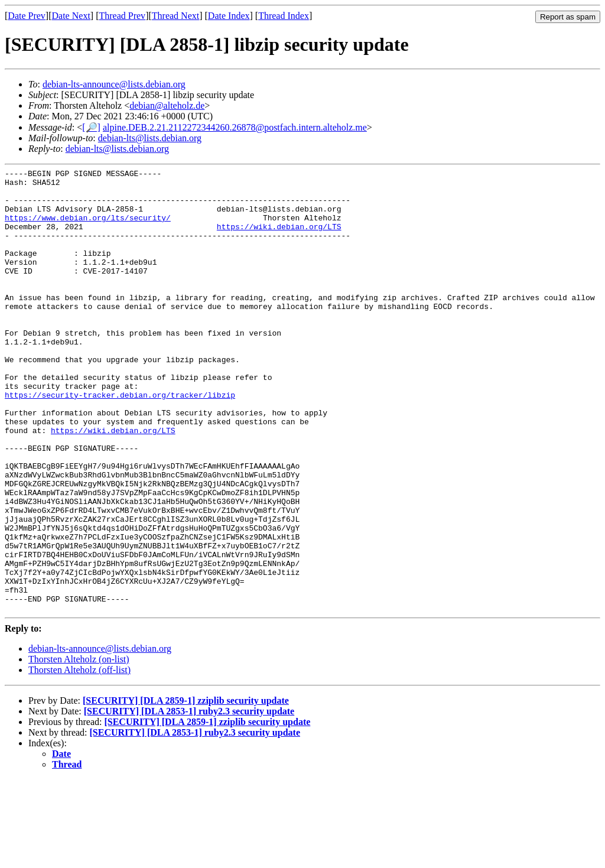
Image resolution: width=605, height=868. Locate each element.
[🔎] (91, 127)
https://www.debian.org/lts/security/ (88, 228)
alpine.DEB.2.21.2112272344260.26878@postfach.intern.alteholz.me (235, 127)
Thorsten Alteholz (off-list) (79, 758)
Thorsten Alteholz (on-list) (79, 748)
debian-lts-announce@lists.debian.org (114, 84)
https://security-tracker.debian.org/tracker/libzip (120, 441)
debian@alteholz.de (167, 105)
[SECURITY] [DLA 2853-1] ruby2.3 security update (189, 800)
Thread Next (175, 16)
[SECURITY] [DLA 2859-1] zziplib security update (186, 789)
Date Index (229, 16)
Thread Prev (122, 16)
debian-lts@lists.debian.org (150, 138)
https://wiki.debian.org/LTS (279, 239)
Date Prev (27, 16)
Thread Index (284, 16)
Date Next (71, 16)
